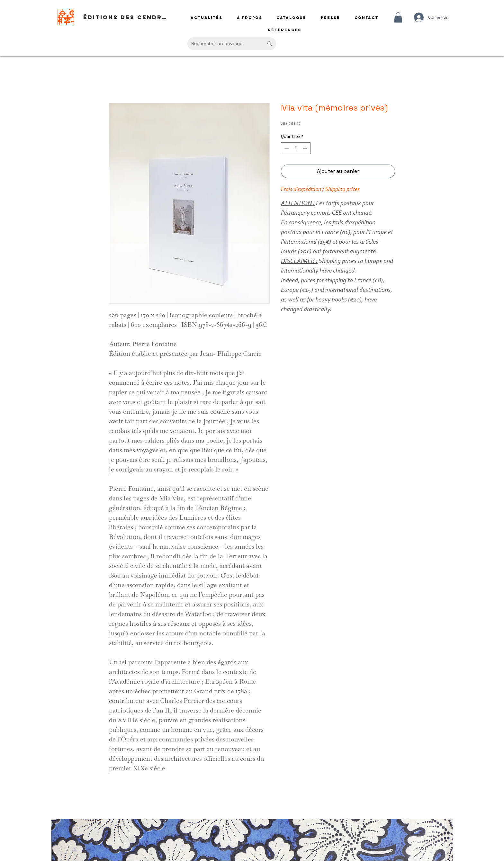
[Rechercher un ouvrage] (223, 44)
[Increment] (306, 148)
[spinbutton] (296, 148)
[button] (398, 17)
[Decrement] (286, 148)
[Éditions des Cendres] (127, 17)
